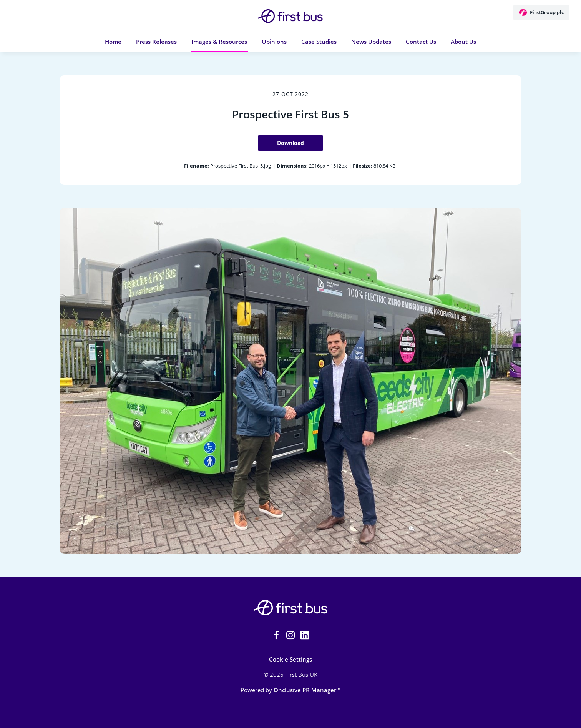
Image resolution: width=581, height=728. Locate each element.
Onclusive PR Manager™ (307, 690)
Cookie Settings (290, 659)
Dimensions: (292, 166)
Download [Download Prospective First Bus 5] (290, 143)
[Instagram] (290, 635)
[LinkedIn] (305, 635)
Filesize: (363, 166)
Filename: (197, 166)
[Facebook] (276, 635)
